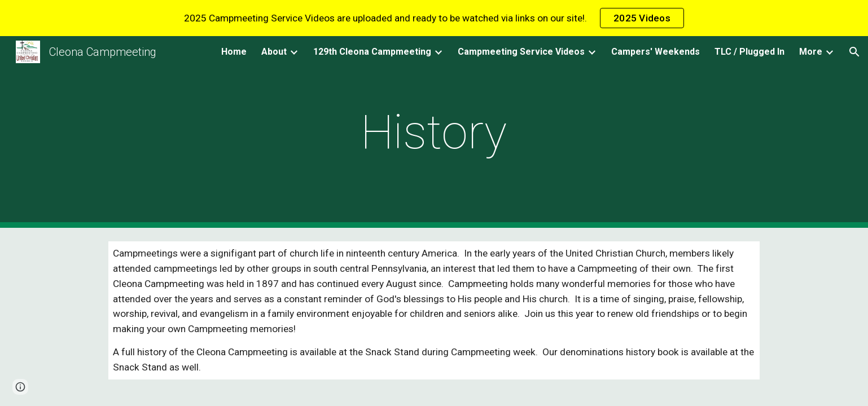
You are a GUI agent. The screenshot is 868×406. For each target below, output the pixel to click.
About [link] (274, 52)
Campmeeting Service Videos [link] (521, 52)
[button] (854, 52)
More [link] (811, 52)
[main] (434, 132)
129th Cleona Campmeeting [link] (372, 52)
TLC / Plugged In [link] (749, 52)
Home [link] (234, 52)
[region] (434, 18)
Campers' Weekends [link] (656, 52)
